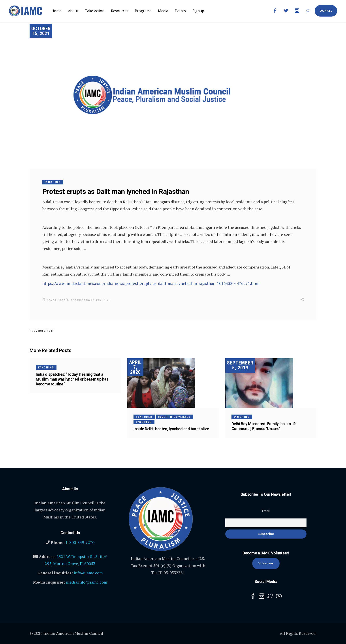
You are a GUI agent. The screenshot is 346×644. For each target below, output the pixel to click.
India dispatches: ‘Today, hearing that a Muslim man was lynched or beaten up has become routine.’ (72, 379)
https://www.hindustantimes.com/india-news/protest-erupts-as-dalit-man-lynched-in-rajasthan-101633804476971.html (151, 283)
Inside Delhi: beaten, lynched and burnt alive (171, 428)
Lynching (53, 182)
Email (266, 510)
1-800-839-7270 (80, 542)
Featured (144, 417)
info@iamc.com (88, 572)
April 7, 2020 (135, 367)
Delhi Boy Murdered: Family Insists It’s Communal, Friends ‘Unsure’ (264, 426)
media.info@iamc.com (87, 582)
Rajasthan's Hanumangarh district (79, 300)
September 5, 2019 (240, 365)
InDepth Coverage (175, 417)
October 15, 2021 (41, 31)
